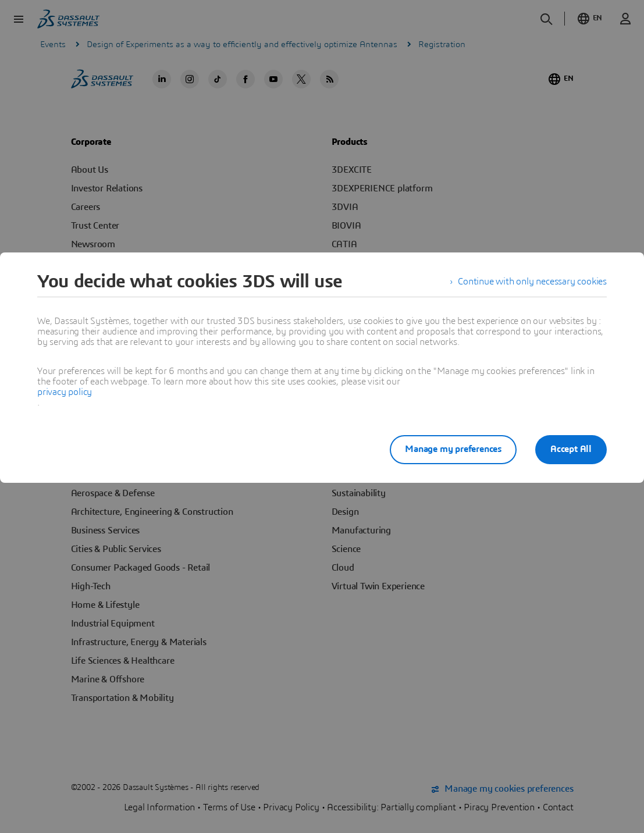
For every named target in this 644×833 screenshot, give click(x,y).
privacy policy (65, 392)
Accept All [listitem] (571, 449)
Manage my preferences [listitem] (453, 449)
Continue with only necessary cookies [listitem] (532, 282)
